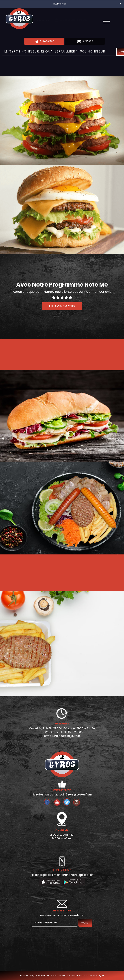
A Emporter (44, 41)
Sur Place (85, 41)
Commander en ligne (93, 975)
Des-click (75, 975)
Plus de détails (62, 306)
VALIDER (85, 923)
